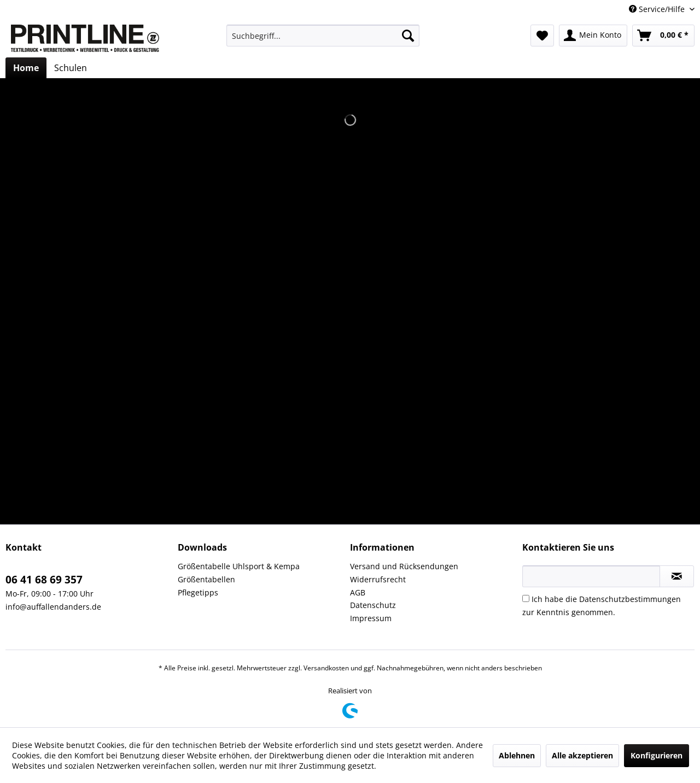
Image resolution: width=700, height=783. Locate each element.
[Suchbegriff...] (323, 36)
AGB (358, 592)
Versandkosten (326, 668)
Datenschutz (373, 605)
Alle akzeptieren (582, 755)
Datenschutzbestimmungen (630, 599)
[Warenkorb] (663, 36)
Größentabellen (206, 579)
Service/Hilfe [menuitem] (658, 9)
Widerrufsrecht (378, 579)
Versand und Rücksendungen (404, 566)
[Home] (26, 68)
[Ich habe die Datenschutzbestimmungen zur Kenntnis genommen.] (526, 598)
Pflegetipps (198, 592)
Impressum (371, 618)
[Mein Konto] (593, 36)
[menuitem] (323, 36)
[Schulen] (71, 68)
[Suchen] (408, 36)
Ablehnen (517, 755)
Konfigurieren (657, 755)
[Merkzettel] (542, 36)
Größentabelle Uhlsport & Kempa (239, 566)
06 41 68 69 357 (44, 580)
